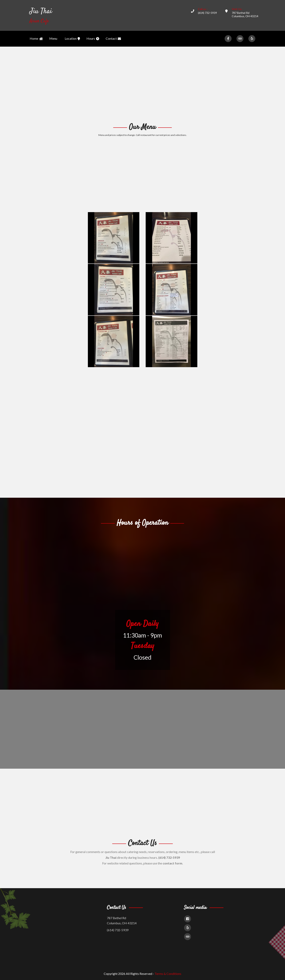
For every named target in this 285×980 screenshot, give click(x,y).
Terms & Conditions (168, 974)
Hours (93, 39)
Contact (113, 39)
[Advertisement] (142, 84)
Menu (53, 38)
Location (72, 39)
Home (36, 39)
